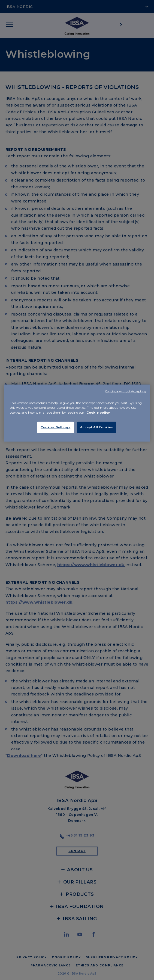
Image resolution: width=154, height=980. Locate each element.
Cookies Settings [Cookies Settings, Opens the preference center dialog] (55, 427)
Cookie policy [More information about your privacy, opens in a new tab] (98, 412)
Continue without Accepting (126, 391)
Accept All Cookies (97, 427)
